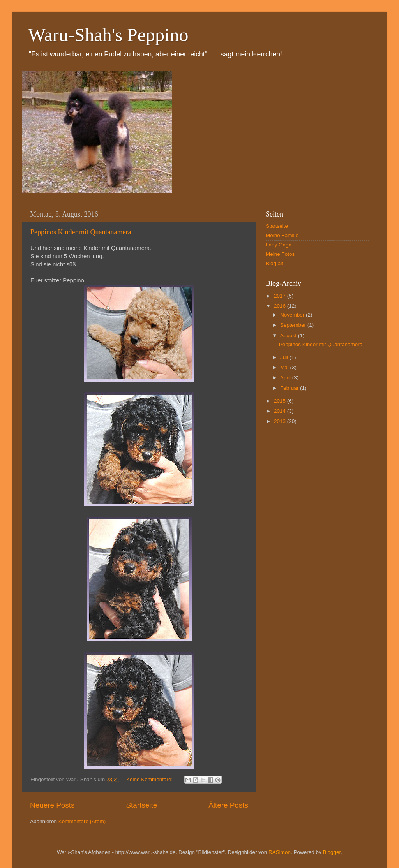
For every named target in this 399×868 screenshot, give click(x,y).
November (293, 315)
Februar (290, 388)
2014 (281, 411)
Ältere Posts (228, 805)
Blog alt (275, 263)
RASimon (280, 852)
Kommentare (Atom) (82, 821)
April (286, 378)
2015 (281, 401)
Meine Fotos (280, 254)
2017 (281, 296)
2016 (281, 306)
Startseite (141, 805)
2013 (281, 421)
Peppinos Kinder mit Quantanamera (81, 232)
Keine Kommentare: (150, 779)
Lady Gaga (279, 245)
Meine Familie (282, 235)
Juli (285, 357)
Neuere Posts (52, 805)
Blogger (332, 852)
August (289, 335)
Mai (285, 367)
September (294, 325)
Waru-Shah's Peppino (108, 35)
